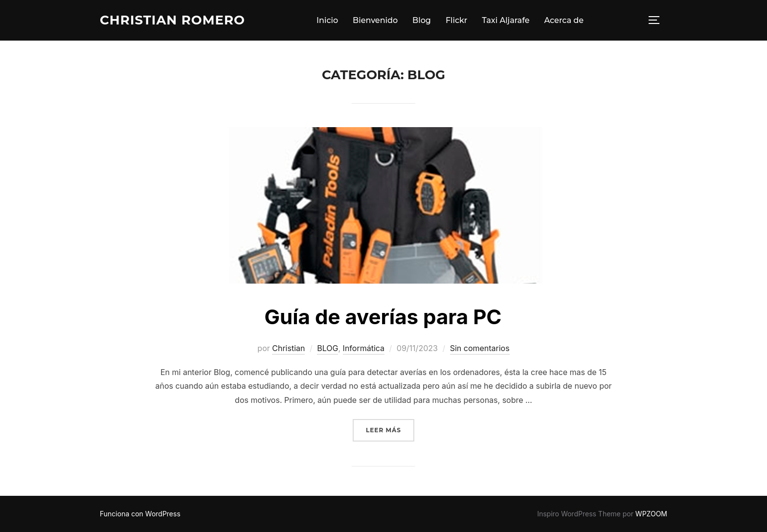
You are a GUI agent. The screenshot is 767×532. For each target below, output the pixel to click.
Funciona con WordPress (140, 514)
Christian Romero (172, 20)
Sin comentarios (480, 348)
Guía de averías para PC (383, 317)
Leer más (390, 429)
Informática (364, 348)
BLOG (327, 348)
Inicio (327, 20)
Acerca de (564, 20)
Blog (422, 20)
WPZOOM (651, 514)
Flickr (456, 20)
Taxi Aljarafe (506, 20)
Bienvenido (375, 20)
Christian (288, 348)
